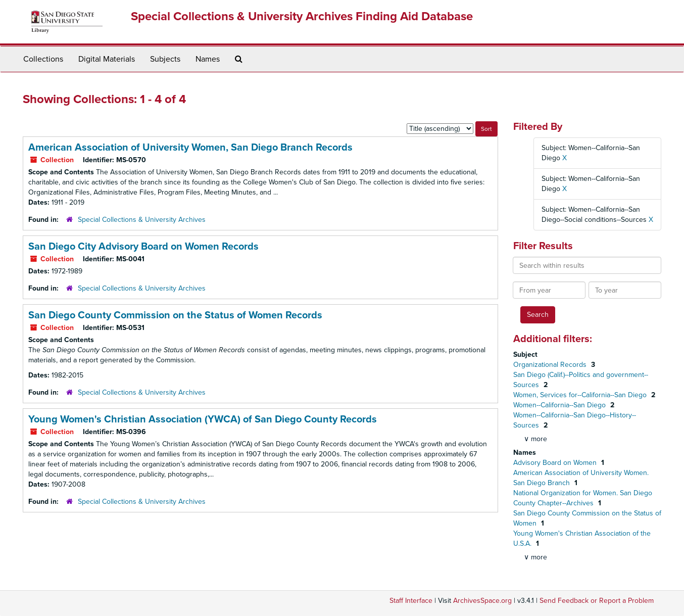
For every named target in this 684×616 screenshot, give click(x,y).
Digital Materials (107, 59)
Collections (43, 59)
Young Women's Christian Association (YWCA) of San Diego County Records (203, 419)
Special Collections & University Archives (142, 220)
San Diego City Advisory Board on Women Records (143, 247)
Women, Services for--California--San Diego (581, 395)
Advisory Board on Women (556, 463)
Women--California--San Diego (560, 405)
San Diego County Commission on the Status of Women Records (175, 315)
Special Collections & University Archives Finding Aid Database (302, 16)
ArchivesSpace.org (482, 601)
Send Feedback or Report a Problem (597, 601)
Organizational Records (551, 365)
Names (208, 59)
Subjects (165, 59)
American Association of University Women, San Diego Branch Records (190, 148)
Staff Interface (411, 601)
